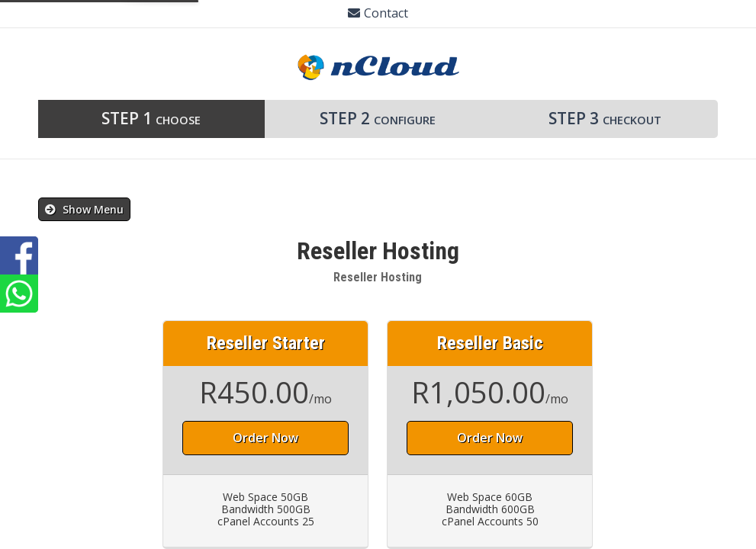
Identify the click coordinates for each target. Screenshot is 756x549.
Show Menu (84, 209)
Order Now (265, 438)
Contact (378, 13)
